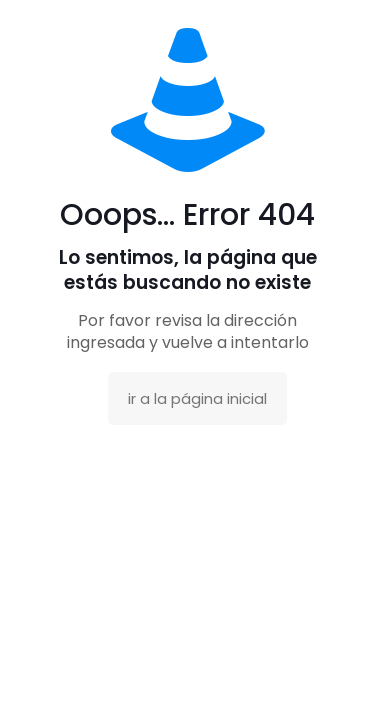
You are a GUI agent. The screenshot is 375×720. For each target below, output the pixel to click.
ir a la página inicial (197, 398)
